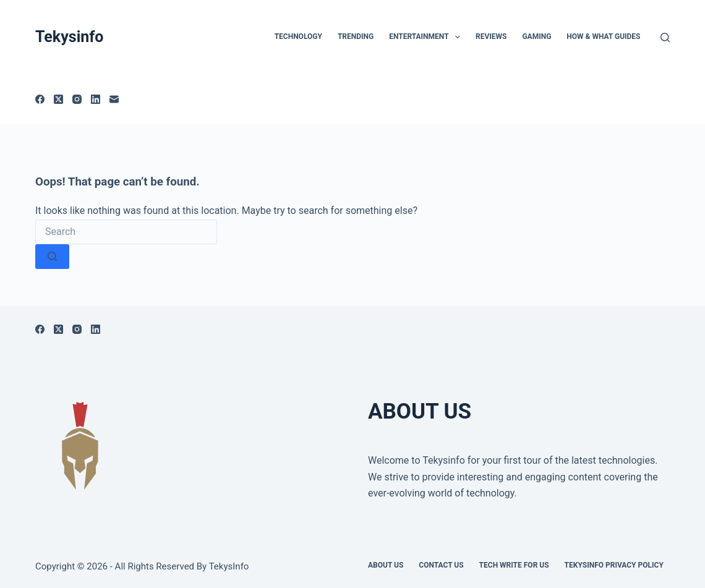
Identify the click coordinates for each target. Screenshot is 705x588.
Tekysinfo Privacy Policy (614, 565)
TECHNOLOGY (298, 36)
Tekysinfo (69, 37)
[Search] (665, 37)
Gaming (536, 36)
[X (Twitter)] (58, 99)
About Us (386, 565)
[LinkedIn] (96, 99)
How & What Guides (603, 36)
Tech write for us (514, 565)
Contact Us (441, 565)
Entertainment (427, 37)
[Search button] (52, 257)
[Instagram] (77, 99)
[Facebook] (40, 99)
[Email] (114, 99)
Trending (356, 36)
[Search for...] (126, 232)
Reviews (491, 36)
